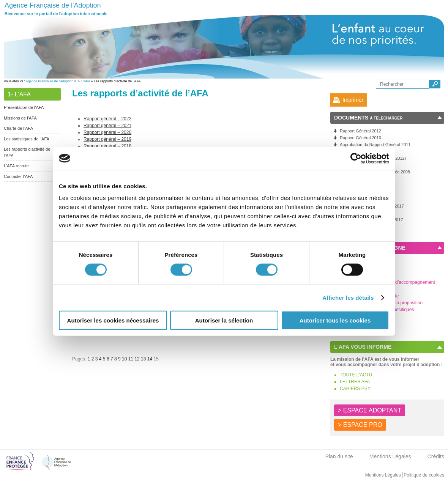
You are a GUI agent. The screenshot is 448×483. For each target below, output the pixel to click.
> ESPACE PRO (360, 425)
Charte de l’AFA (18, 128)
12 (137, 359)
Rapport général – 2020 (107, 132)
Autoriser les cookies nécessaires (113, 320)
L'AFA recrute (16, 166)
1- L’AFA (84, 81)
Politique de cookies (424, 475)
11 (131, 359)
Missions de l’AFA (20, 118)
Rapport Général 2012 (360, 131)
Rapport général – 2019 (107, 139)
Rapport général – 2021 (107, 126)
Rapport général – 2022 (107, 119)
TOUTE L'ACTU (356, 375)
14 (150, 359)
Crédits (436, 456)
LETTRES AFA (355, 382)
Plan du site (339, 456)
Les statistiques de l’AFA (27, 139)
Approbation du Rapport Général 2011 (375, 145)
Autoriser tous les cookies (335, 320)
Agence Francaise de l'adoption (50, 81)
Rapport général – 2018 (107, 146)
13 (143, 359)
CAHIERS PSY (355, 389)
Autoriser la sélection (224, 320)
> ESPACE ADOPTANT (370, 410)
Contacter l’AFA (18, 176)
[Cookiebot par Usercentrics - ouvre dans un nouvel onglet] (356, 158)
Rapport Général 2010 (360, 138)
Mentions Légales (390, 456)
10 (124, 359)
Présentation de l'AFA (24, 107)
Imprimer (353, 100)
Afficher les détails (348, 297)
